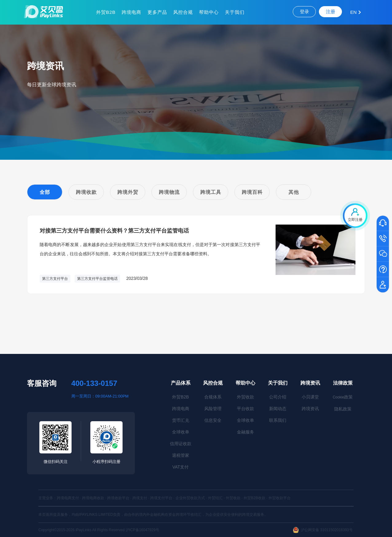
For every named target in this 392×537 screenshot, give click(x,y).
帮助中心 (209, 12)
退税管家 (181, 455)
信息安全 (213, 420)
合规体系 (213, 397)
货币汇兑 (181, 420)
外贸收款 (245, 397)
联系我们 (278, 420)
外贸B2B (106, 12)
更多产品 (157, 12)
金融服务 (245, 432)
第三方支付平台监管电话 (97, 279)
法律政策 (343, 383)
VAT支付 (180, 467)
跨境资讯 (310, 383)
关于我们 (235, 12)
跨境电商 (131, 12)
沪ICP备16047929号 (142, 530)
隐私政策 (343, 409)
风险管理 (213, 409)
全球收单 (181, 432)
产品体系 (181, 383)
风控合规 (183, 12)
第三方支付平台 (55, 279)
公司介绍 (278, 397)
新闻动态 (278, 409)
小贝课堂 (310, 397)
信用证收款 (181, 444)
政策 (343, 397)
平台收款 (245, 409)
